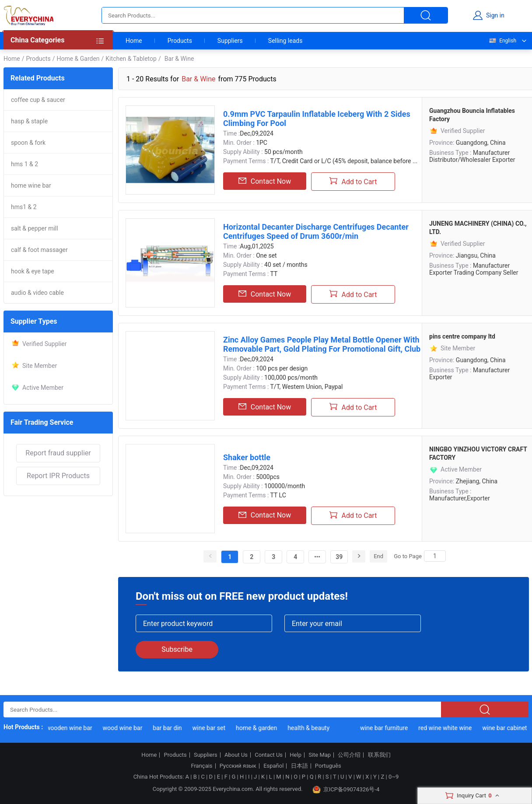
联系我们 (379, 755)
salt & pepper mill (35, 228)
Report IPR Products (58, 476)
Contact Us (269, 755)
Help (296, 755)
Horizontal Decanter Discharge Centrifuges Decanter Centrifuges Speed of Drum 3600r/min (316, 231)
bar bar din (168, 728)
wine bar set (210, 728)
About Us (236, 755)
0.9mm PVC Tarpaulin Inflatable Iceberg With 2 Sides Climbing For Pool (317, 119)
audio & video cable (37, 293)
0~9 (394, 777)
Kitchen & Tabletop (131, 59)
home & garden (258, 728)
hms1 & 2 (24, 207)
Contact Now (265, 181)
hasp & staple (29, 121)
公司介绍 (349, 755)
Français (201, 766)
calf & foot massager (39, 250)
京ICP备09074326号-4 (346, 790)
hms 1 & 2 (24, 164)
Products (180, 41)
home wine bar (31, 185)
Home (134, 41)
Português (328, 766)
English (502, 41)
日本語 (299, 766)
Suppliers (230, 41)
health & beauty (310, 728)
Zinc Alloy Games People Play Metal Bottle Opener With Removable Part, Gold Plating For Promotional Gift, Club (322, 344)
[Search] (435, 556)
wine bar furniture (385, 728)
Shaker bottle (247, 457)
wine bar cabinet (506, 728)
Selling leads (285, 41)
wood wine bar (124, 728)
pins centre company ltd (462, 336)
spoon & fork (28, 143)
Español (273, 766)
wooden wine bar (70, 728)
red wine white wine (446, 728)
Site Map (320, 755)
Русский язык (238, 766)
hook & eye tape (33, 271)
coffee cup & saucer (38, 100)
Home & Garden (78, 59)
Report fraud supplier (58, 453)
